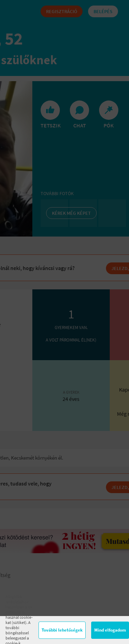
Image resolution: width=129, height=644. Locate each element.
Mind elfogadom (110, 630)
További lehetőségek (62, 630)
